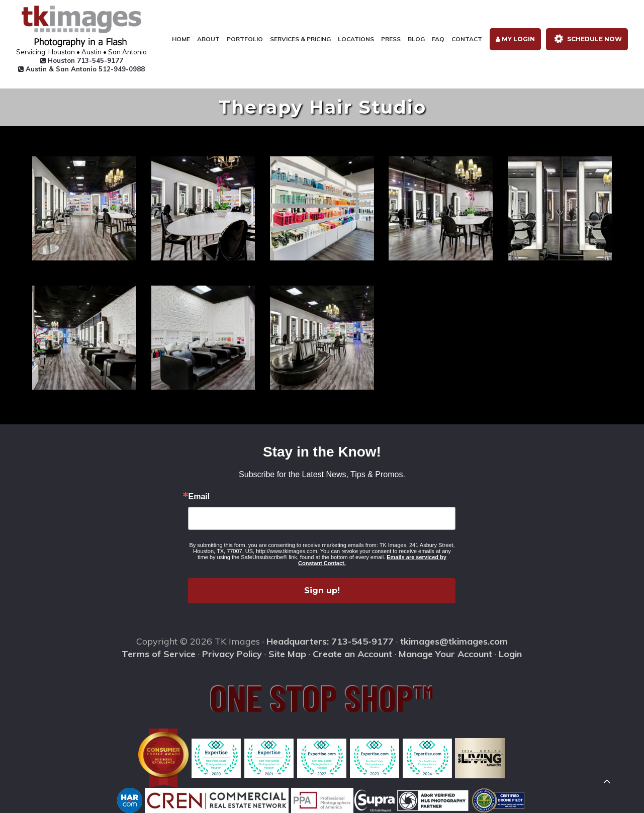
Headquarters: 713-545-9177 (330, 641)
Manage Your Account (445, 654)
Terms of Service (159, 654)
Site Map (287, 654)
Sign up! (322, 591)
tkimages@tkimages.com (454, 641)
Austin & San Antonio (81, 69)
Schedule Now (586, 39)
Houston (82, 60)
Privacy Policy (232, 654)
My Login (515, 39)
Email (199, 497)
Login (510, 654)
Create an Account (352, 654)
